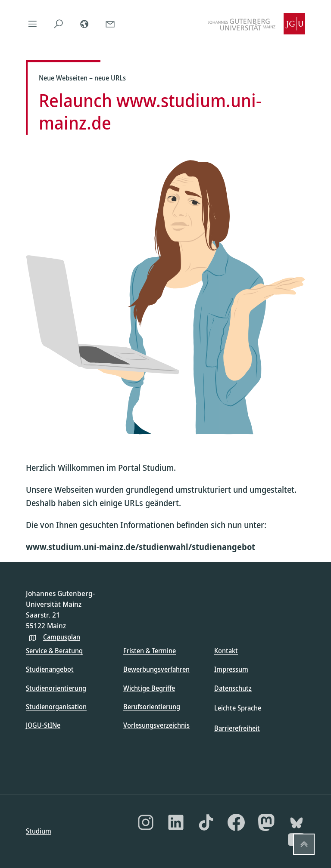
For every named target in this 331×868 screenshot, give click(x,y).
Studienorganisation (56, 707)
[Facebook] (236, 822)
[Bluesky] (297, 822)
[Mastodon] (266, 822)
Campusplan (62, 637)
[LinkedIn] (176, 822)
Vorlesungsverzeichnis (156, 725)
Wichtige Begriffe (149, 688)
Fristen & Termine (150, 651)
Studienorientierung (56, 688)
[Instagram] (146, 822)
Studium (39, 831)
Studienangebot (50, 669)
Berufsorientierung (152, 707)
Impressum (231, 669)
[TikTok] (206, 822)
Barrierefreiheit (237, 728)
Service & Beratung (54, 651)
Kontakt (226, 651)
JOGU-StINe (43, 725)
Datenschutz (233, 688)
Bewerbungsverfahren (156, 669)
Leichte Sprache (238, 708)
